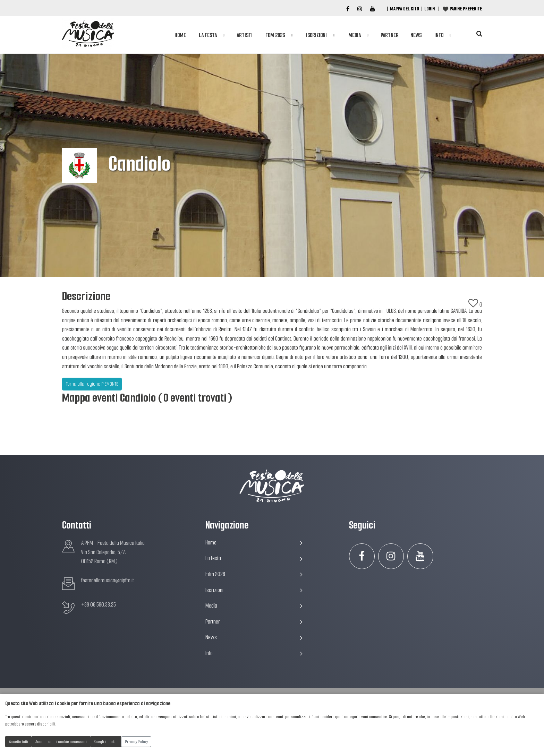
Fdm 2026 (275, 35)
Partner (390, 35)
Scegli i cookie (106, 742)
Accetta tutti (19, 742)
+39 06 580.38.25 (99, 605)
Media (355, 35)
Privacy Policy (136, 742)
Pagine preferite (466, 9)
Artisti (245, 35)
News (416, 35)
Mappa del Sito (405, 9)
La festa (208, 35)
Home (180, 35)
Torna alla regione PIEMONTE (92, 384)
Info (439, 35)
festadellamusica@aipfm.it (108, 580)
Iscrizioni (316, 35)
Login (430, 9)
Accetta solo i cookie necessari (61, 742)
